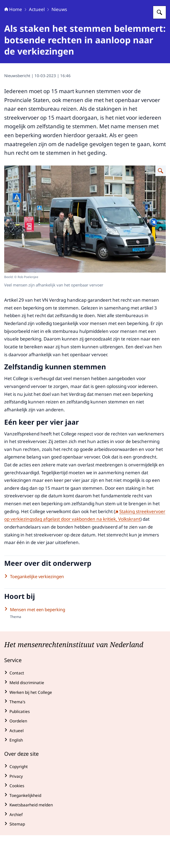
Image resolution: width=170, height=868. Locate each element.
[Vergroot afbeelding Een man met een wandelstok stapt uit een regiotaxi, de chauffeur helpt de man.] (161, 204)
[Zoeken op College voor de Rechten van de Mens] (159, 45)
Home (13, 42)
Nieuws (59, 42)
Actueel (37, 42)
